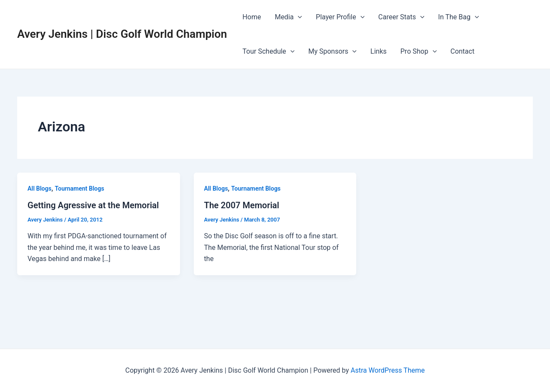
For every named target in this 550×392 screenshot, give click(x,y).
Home (252, 17)
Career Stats (401, 17)
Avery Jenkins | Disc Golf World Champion (122, 34)
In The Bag (459, 17)
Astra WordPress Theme (388, 370)
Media (288, 17)
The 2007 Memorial (242, 205)
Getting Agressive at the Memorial (93, 205)
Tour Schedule (268, 52)
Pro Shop (419, 52)
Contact (462, 51)
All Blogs (40, 188)
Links (379, 51)
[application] (298, 17)
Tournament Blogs (79, 188)
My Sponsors (332, 52)
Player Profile (340, 17)
